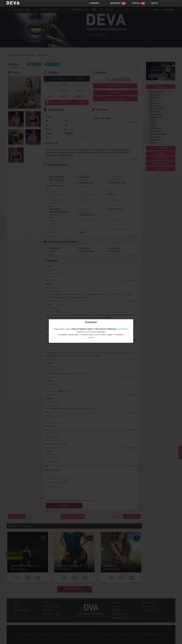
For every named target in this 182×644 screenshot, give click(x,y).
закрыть (91, 338)
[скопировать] (122, 329)
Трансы (136, 3)
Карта (154, 3)
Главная (94, 3)
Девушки (115, 3)
